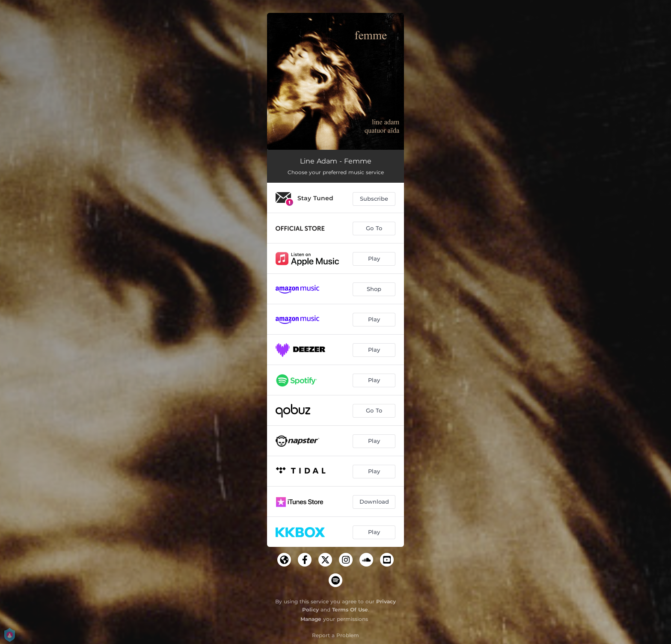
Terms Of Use (350, 610)
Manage (311, 619)
